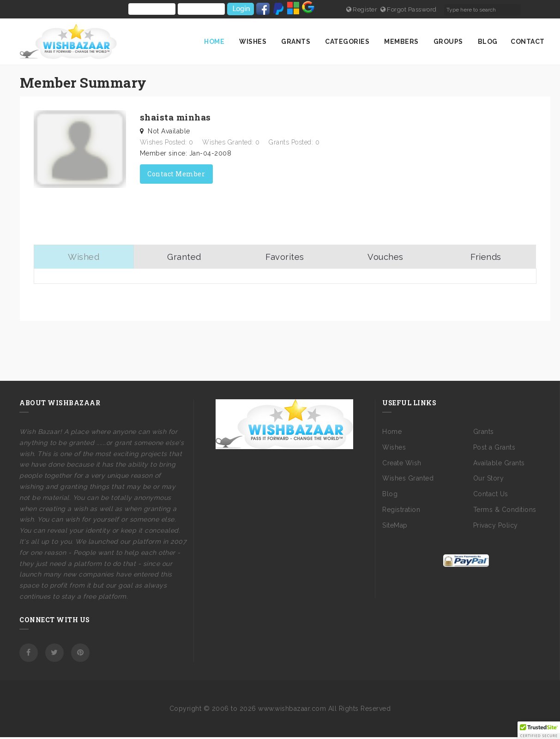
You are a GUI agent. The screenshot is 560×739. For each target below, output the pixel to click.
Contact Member (176, 173)
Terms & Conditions (505, 511)
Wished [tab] (84, 258)
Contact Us (491, 496)
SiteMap (395, 527)
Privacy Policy (496, 527)
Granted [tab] (184, 258)
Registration (401, 511)
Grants (297, 42)
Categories (348, 42)
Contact (528, 42)
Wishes (254, 42)
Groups (449, 42)
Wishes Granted (408, 480)
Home (215, 42)
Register (363, 9)
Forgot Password (413, 9)
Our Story (489, 480)
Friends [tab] (486, 258)
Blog (488, 42)
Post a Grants (494, 449)
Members (402, 42)
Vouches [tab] (385, 258)
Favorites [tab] (285, 258)
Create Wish (402, 464)
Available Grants (499, 464)
